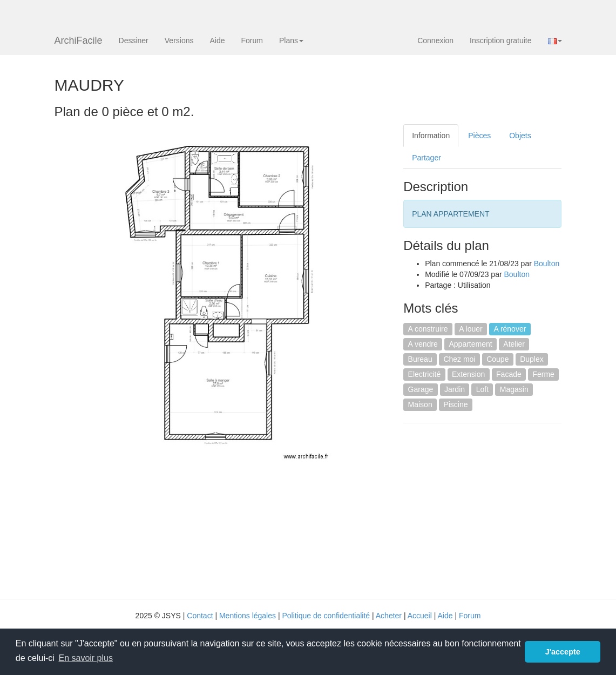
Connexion (435, 40)
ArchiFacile (79, 40)
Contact (200, 616)
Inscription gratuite (500, 40)
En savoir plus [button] (86, 658)
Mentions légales (248, 616)
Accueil (420, 616)
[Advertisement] (494, 510)
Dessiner (134, 40)
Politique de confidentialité (326, 616)
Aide (217, 40)
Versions (179, 40)
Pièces (479, 136)
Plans (291, 40)
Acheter (389, 616)
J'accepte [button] (563, 652)
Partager (427, 158)
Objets (520, 136)
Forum (252, 40)
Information (431, 136)
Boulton (547, 264)
